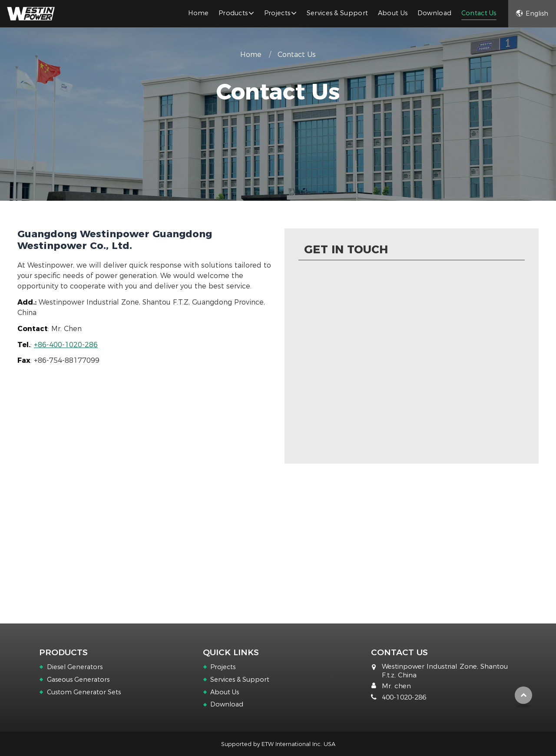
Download (435, 13)
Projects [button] (277, 13)
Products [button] (233, 13)
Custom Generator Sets (84, 692)
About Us (393, 13)
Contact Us (479, 13)
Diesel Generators (75, 667)
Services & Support (338, 13)
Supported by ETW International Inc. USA (278, 744)
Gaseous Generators (78, 680)
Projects (223, 667)
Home (198, 13)
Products (63, 652)
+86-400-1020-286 (66, 345)
